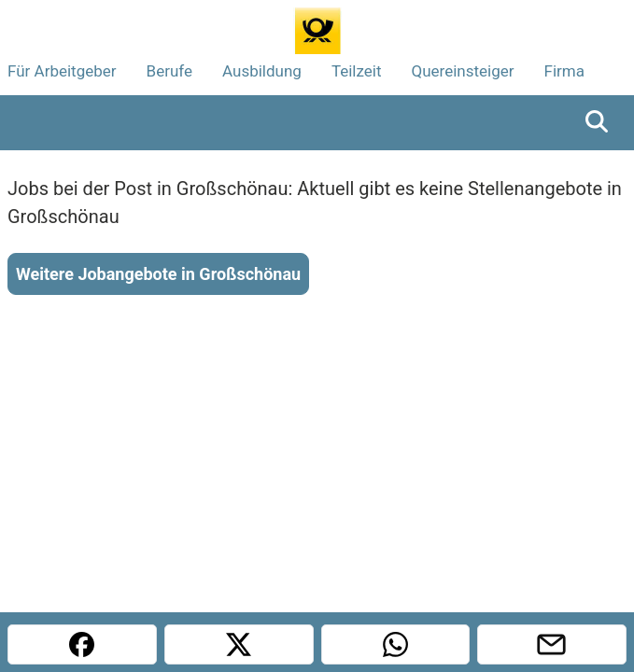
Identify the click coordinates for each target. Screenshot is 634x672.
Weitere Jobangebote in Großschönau (158, 274)
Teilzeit (357, 71)
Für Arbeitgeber (62, 71)
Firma (564, 71)
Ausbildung (262, 71)
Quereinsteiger (463, 71)
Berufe (169, 71)
